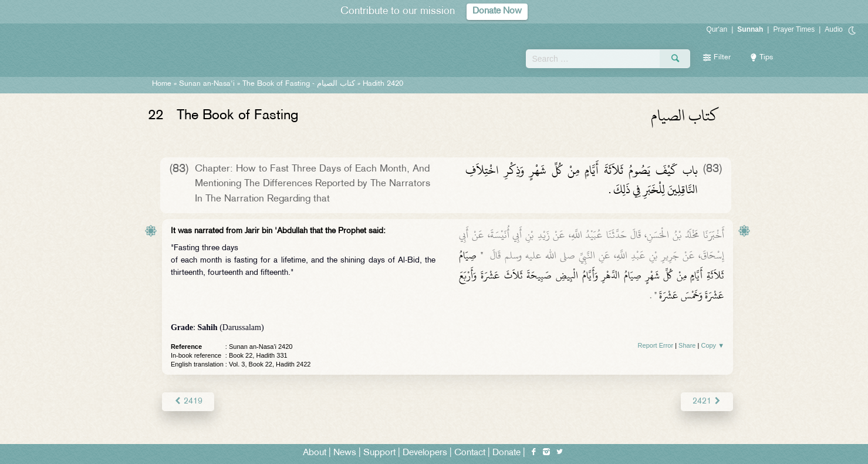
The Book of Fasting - (299, 84)
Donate (506, 453)
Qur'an (717, 29)
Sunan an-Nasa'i (207, 84)
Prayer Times (794, 29)
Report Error (656, 345)
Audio (834, 29)
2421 (707, 401)
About (315, 453)
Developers (425, 453)
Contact (470, 453)
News (345, 453)
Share (687, 345)
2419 (188, 401)
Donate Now (497, 11)
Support (379, 453)
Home (162, 84)
